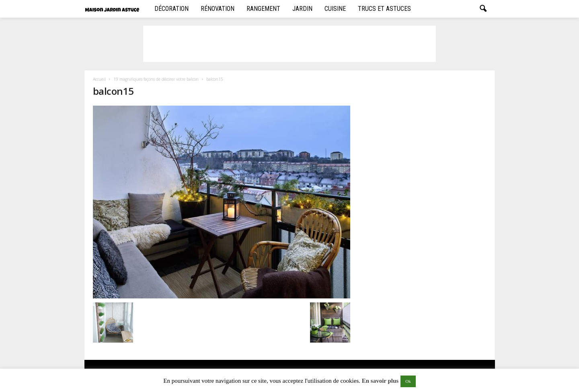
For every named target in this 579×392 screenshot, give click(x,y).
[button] (483, 9)
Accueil (99, 79)
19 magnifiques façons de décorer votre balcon (156, 79)
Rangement (263, 9)
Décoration (171, 9)
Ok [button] (408, 381)
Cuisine (335, 9)
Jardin (302, 9)
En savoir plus (380, 381)
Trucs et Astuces (384, 9)
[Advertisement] (289, 44)
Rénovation (218, 9)
